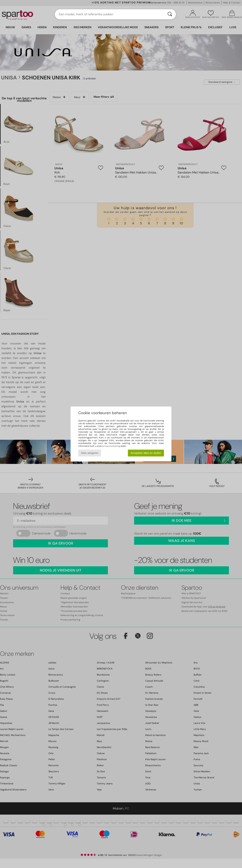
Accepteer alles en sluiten (146, 453)
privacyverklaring (111, 446)
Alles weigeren (90, 453)
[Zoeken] (170, 14)
